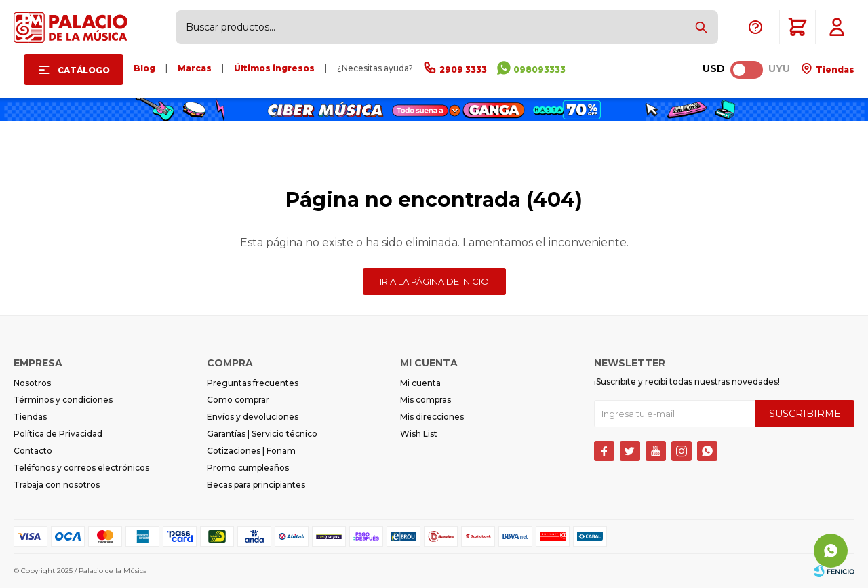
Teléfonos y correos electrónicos (81, 468)
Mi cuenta (420, 383)
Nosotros (32, 383)
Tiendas (834, 70)
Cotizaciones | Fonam (251, 451)
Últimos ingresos (274, 68)
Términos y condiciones (63, 400)
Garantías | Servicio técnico (262, 434)
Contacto (33, 451)
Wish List (419, 434)
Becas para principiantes (256, 485)
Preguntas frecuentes (253, 383)
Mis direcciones (432, 417)
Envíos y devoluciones (253, 417)
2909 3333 (463, 70)
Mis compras (426, 400)
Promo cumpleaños (248, 468)
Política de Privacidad (58, 434)
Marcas (195, 68)
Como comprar (238, 400)
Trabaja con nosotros (57, 485)
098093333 (539, 70)
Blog (144, 68)
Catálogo (84, 70)
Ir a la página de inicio (434, 281)
